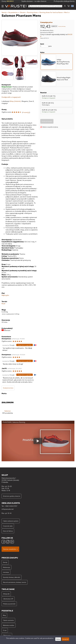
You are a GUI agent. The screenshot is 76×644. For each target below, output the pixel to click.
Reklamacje (6, 567)
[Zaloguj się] (65, 6)
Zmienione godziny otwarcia (11, 496)
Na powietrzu (14, 12)
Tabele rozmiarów (8, 620)
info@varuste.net (8, 509)
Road (3, 304)
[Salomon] (8, 407)
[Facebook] (3, 542)
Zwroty (5, 562)
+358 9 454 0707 (11, 506)
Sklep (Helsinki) (15, 101)
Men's (67, 12)
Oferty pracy (7, 635)
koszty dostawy (62, 26)
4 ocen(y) (26, 112)
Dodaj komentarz (8, 388)
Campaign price (46, 22)
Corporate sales (8, 526)
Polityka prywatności (9, 604)
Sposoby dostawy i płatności (12, 577)
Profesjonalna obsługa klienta (64, 1)
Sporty (5, 12)
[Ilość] (44, 46)
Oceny (8, 1)
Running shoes (33, 12)
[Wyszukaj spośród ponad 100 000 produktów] (45, 6)
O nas (5, 630)
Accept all (65, 639)
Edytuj (58, 639)
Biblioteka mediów (9, 625)
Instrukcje (6, 572)
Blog (4, 615)
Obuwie (23, 12)
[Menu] (3, 6)
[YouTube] (12, 542)
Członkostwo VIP (8, 599)
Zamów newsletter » (10, 549)
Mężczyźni (5, 295)
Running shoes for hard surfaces (51, 12)
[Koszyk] (68, 6)
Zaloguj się (6, 594)
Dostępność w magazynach (11, 97)
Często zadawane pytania (11, 521)
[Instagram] (8, 542)
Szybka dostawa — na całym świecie (34, 1)
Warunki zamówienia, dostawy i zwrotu (15, 582)
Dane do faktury (8, 531)
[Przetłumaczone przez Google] (8, 345)
